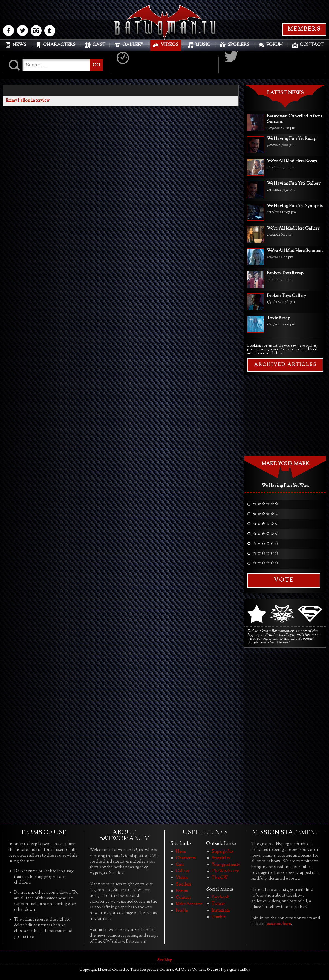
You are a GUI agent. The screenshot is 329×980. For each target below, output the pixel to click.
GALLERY (133, 45)
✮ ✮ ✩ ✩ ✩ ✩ (266, 544)
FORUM (275, 45)
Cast (180, 865)
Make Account (189, 904)
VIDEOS (170, 45)
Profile (182, 911)
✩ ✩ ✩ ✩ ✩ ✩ (266, 564)
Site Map (165, 960)
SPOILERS (238, 45)
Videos (182, 878)
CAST (99, 45)
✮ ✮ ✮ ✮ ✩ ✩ (266, 524)
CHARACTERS (59, 45)
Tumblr (218, 917)
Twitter (218, 904)
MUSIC (203, 45)
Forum (182, 891)
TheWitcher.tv (225, 872)
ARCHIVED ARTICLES (285, 365)
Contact (183, 898)
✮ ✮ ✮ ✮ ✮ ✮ (266, 505)
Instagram (221, 911)
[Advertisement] (285, 414)
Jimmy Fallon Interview (28, 101)
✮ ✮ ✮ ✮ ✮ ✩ (266, 514)
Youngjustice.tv (226, 865)
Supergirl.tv (223, 852)
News (181, 852)
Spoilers (184, 885)
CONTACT (312, 45)
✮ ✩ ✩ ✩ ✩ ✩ (266, 554)
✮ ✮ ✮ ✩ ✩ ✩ (266, 534)
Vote (284, 580)
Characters (186, 858)
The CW (220, 878)
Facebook (220, 898)
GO (96, 65)
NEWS (19, 45)
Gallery (182, 872)
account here (279, 924)
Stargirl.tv (221, 858)
